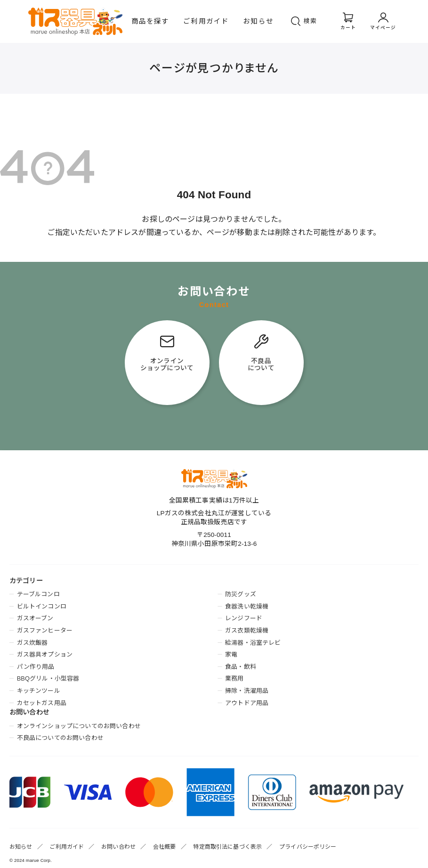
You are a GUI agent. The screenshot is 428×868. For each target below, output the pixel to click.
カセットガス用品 (42, 703)
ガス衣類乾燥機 (247, 630)
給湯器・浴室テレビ (253, 643)
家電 (231, 654)
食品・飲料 (241, 667)
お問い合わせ (118, 847)
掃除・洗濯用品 (247, 691)
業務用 (234, 678)
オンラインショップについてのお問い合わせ (79, 726)
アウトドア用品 (247, 703)
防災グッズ (241, 594)
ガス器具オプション (45, 654)
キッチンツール (39, 691)
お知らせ (258, 21)
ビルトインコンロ (42, 606)
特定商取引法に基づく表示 (227, 847)
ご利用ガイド (206, 21)
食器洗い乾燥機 (247, 606)
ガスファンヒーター (45, 630)
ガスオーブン (35, 618)
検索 (311, 21)
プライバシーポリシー (308, 847)
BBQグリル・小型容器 (48, 678)
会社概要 (165, 847)
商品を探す (150, 21)
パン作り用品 (36, 667)
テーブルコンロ (38, 594)
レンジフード (244, 618)
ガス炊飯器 (32, 643)
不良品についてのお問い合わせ (60, 738)
